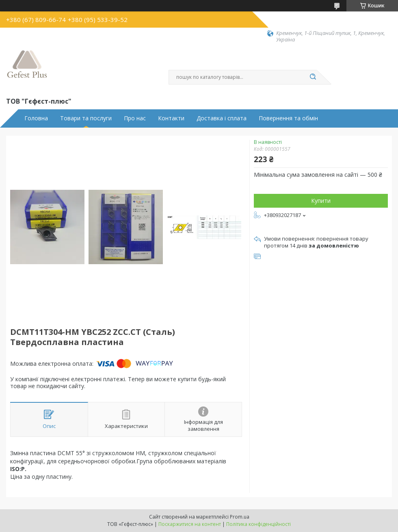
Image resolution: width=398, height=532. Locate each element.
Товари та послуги (86, 118)
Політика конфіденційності (258, 524)
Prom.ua (240, 517)
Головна (36, 118)
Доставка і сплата (222, 118)
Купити (321, 201)
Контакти (171, 118)
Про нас (135, 118)
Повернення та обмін (288, 118)
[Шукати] (313, 77)
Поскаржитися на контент (190, 524)
